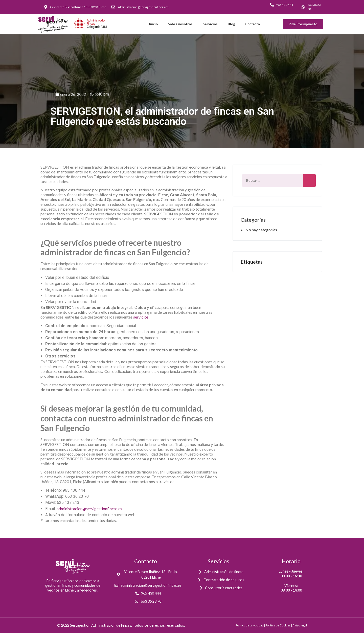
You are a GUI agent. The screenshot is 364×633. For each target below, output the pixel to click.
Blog (231, 24)
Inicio (153, 24)
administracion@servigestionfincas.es (89, 508)
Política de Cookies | (279, 625)
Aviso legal (300, 625)
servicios (141, 317)
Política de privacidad (250, 625)
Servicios (210, 24)
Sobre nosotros (180, 24)
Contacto (253, 24)
